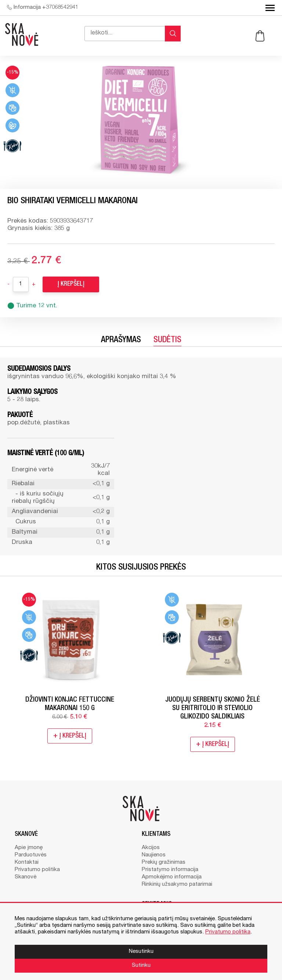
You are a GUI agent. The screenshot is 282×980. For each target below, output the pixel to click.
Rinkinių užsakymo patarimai (177, 884)
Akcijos (151, 848)
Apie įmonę (29, 848)
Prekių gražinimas (164, 862)
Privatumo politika (37, 870)
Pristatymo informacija (170, 870)
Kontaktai (27, 862)
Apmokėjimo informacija (172, 877)
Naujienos (154, 855)
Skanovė (26, 877)
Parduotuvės (31, 855)
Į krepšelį (71, 284)
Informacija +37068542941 (43, 8)
